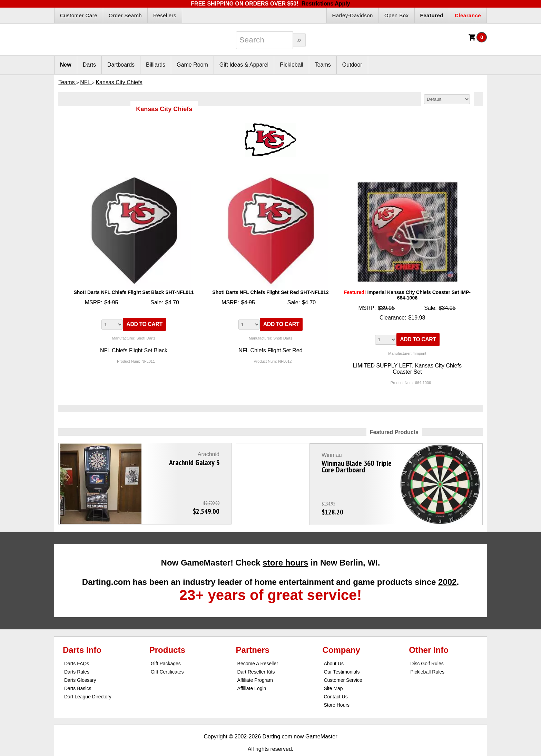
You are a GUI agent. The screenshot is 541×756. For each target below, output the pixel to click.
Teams (323, 65)
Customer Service (343, 665)
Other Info (429, 634)
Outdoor (352, 65)
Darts (89, 65)
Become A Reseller (258, 648)
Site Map (333, 673)
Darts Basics (78, 673)
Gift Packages (166, 648)
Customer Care (79, 15)
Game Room (192, 65)
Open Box (397, 15)
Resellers (165, 15)
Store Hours (337, 689)
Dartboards (121, 65)
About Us (334, 648)
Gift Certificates (167, 656)
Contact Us (336, 681)
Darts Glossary (80, 665)
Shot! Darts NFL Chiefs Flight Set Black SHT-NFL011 (134, 292)
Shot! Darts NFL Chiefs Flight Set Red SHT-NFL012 (270, 292)
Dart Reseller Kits (256, 656)
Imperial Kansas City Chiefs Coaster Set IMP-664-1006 (407, 295)
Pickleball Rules (427, 656)
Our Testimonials (342, 656)
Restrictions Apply (326, 4)
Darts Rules (77, 656)
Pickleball (292, 65)
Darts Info (82, 634)
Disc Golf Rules (427, 648)
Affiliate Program (255, 665)
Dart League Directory (88, 681)
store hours (285, 547)
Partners (253, 634)
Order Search (125, 15)
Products (167, 634)
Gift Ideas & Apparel (244, 65)
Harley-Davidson (353, 15)
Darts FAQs (77, 648)
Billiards (156, 65)
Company (341, 634)
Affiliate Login (252, 673)
